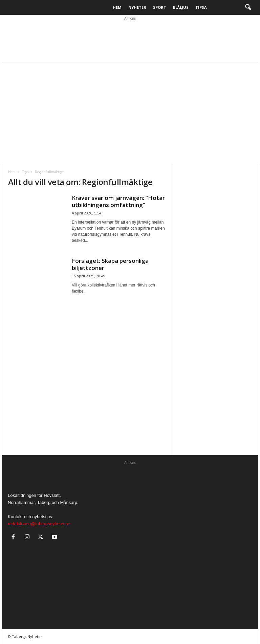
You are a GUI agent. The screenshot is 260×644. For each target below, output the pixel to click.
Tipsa (201, 7)
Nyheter (137, 7)
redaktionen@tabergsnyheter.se (39, 524)
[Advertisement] (130, 114)
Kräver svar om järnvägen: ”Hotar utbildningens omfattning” (118, 201)
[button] (248, 7)
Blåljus (181, 7)
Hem (117, 7)
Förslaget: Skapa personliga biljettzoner (110, 264)
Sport (160, 7)
